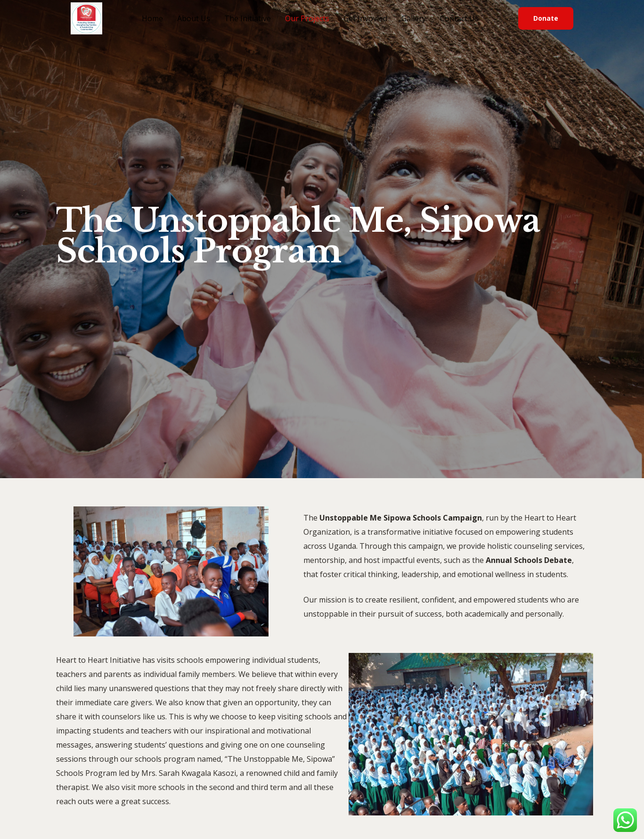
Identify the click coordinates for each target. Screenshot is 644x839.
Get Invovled (365, 18)
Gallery (414, 18)
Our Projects (307, 18)
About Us (194, 18)
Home (152, 18)
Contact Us (459, 18)
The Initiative (248, 18)
